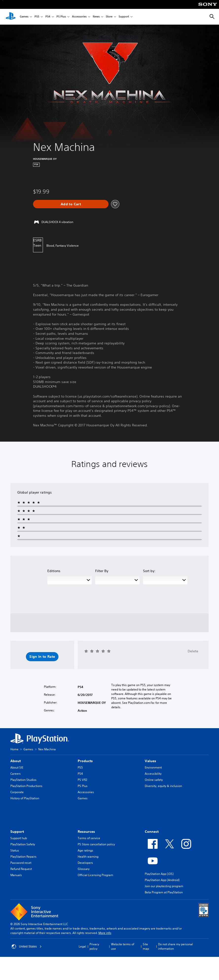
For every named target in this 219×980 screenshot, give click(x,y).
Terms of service (89, 838)
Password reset (21, 863)
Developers (85, 863)
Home (14, 749)
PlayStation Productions (26, 786)
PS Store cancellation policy (96, 844)
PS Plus (61, 17)
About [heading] (16, 761)
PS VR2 (82, 780)
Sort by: (149, 571)
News (96, 17)
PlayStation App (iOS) (159, 874)
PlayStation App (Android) (162, 880)
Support (124, 17)
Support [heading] (17, 832)
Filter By (102, 571)
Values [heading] (150, 761)
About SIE (17, 767)
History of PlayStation (25, 798)
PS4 (48, 17)
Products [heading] (85, 761)
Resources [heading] (86, 832)
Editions (54, 571)
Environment (153, 767)
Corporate (17, 792)
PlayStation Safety (23, 844)
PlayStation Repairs (23, 857)
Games (24, 17)
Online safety (154, 780)
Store (109, 17)
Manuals (16, 875)
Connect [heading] (152, 832)
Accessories (79, 17)
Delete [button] (193, 651)
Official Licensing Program (95, 875)
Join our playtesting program (164, 886)
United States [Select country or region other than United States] (27, 947)
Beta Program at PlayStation (164, 892)
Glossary (84, 869)
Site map (146, 946)
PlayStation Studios (23, 780)
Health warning (88, 857)
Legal (82, 946)
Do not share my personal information (175, 946)
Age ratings (85, 850)
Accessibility (153, 774)
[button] (42, 657)
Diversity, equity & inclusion (163, 786)
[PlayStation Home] (11, 17)
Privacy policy (94, 946)
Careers (16, 774)
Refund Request (21, 869)
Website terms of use (123, 946)
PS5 (37, 17)
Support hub (19, 838)
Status (15, 850)
